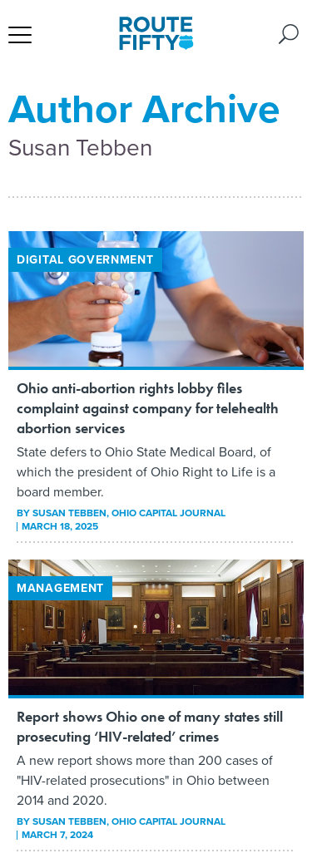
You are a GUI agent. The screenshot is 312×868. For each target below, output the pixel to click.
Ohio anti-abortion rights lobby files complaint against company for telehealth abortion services (148, 408)
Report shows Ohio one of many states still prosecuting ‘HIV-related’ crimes (150, 726)
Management (60, 588)
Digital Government (85, 260)
